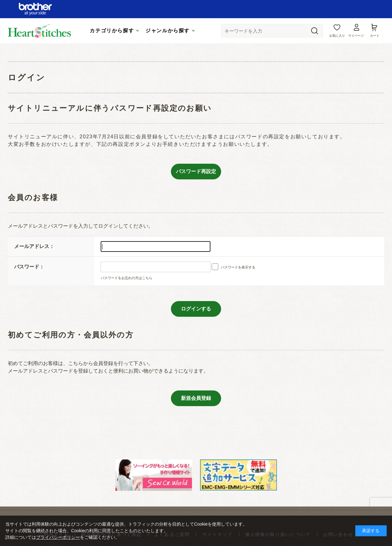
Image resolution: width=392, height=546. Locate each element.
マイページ (356, 36)
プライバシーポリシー (58, 537)
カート (375, 36)
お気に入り (337, 36)
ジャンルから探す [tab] (168, 31)
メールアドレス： (34, 246)
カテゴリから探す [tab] (112, 31)
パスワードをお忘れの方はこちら (127, 278)
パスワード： (29, 267)
